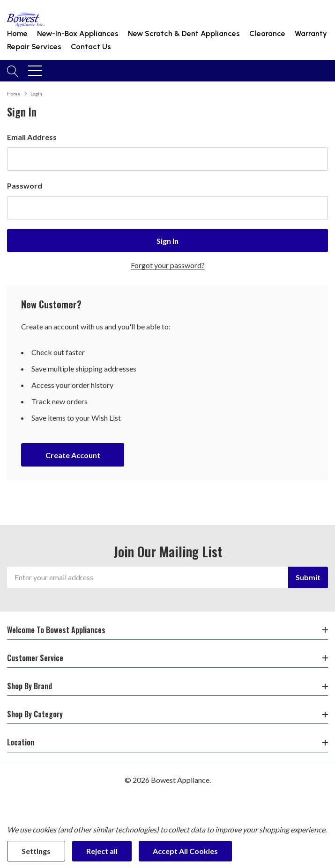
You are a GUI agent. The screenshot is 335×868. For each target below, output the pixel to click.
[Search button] (13, 71)
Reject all (102, 851)
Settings (36, 851)
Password (25, 186)
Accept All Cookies (185, 851)
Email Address (32, 137)
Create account (73, 455)
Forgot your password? (168, 265)
